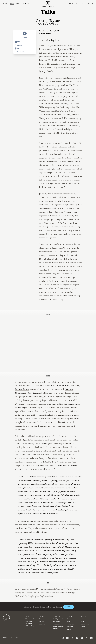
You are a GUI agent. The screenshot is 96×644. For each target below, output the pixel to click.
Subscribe (69, 607)
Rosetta (55, 631)
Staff (68, 621)
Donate (90, 3)
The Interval (73, 3)
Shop (82, 621)
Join (82, 619)
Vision (5, 3)
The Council (70, 624)
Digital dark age (30, 626)
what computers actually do (65, 465)
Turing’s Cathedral (34, 451)
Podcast (42, 619)
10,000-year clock (58, 619)
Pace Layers (57, 624)
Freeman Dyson (22, 389)
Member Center (85, 624)
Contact (83, 627)
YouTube (42, 621)
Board (69, 619)
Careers (69, 629)
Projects (26, 3)
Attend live (42, 624)
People (83, 3)
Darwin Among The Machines (33, 443)
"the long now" (30, 619)
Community (70, 627)
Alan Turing (33, 393)
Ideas (18, 3)
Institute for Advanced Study (57, 385)
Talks (12, 3)
